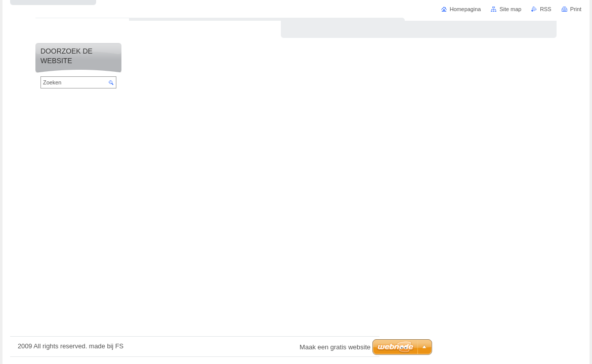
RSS (545, 9)
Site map (510, 9)
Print (576, 9)
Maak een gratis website (335, 347)
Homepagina (466, 9)
